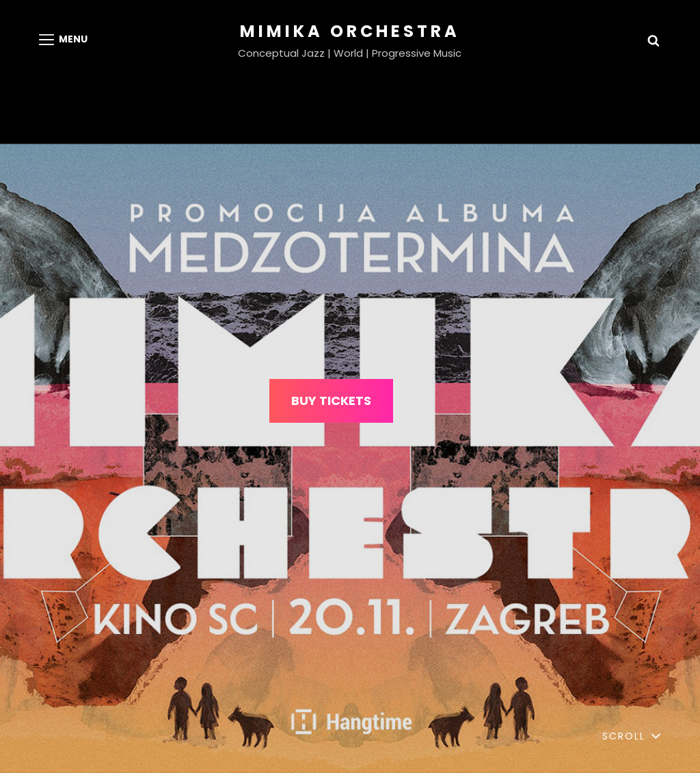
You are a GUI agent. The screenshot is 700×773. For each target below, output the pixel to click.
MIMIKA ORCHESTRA (350, 31)
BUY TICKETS (331, 401)
